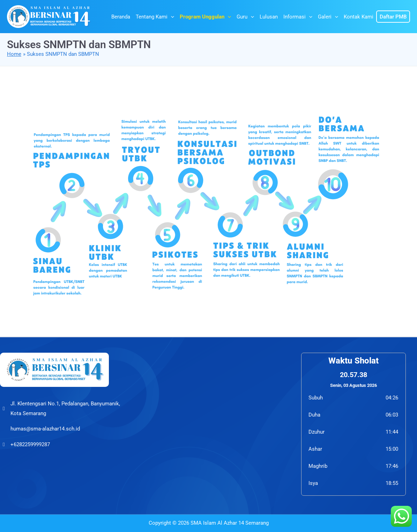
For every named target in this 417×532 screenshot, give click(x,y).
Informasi (298, 17)
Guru (245, 17)
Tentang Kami (155, 17)
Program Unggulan (205, 17)
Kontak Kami (359, 17)
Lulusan (269, 17)
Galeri (328, 17)
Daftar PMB (393, 17)
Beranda (121, 17)
